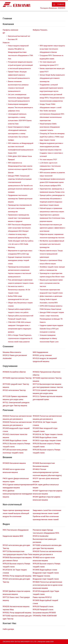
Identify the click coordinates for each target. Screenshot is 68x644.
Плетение (8, 410)
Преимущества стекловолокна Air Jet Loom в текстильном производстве (20, 208)
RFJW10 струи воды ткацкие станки (47, 440)
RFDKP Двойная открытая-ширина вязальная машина (46, 498)
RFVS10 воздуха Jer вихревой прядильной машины (45, 360)
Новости (6, 43)
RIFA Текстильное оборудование (16, 530)
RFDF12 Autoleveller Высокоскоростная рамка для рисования (44, 539)
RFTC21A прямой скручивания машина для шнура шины (45, 392)
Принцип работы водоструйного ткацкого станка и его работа (19, 311)
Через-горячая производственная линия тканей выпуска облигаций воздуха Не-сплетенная (16, 513)
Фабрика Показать (40, 30)
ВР (4, 33)
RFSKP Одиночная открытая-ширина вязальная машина (47, 492)
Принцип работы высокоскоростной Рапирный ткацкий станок (21, 317)
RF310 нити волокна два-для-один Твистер (16, 547)
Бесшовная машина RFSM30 (44, 613)
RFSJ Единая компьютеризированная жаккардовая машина (18, 486)
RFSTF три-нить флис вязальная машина (46, 480)
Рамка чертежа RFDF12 (42, 597)
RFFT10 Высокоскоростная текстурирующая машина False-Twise (18, 553)
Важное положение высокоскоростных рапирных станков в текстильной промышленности (18, 86)
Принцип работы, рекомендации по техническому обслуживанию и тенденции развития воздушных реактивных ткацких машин (52, 200)
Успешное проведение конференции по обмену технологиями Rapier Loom (49, 338)
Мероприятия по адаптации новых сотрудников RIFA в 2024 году (20, 252)
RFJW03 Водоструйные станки (45, 437)
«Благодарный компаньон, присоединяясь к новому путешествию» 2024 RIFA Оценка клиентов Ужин (20, 119)
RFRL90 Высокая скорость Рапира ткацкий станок (46, 451)
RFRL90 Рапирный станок (43, 610)
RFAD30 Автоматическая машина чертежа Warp (16, 608)
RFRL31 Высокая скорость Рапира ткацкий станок (16, 445)
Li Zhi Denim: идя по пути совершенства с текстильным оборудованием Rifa (50, 166)
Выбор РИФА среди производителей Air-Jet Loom (18, 298)
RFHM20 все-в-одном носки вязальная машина (14, 471)
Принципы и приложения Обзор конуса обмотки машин (51, 262)
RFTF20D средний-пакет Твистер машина (16, 386)
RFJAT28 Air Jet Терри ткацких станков (45, 424)
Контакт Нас (10, 623)
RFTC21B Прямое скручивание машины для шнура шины (15, 398)
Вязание (7, 457)
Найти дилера (8, 629)
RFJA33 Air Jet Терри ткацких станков (48, 434)
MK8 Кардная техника (41, 576)
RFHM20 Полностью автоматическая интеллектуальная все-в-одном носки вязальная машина (48, 585)
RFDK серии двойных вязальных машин (46, 486)
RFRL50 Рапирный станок (43, 606)
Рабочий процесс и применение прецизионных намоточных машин (52, 210)
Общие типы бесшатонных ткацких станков (20, 304)
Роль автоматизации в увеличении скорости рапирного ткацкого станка (21, 282)
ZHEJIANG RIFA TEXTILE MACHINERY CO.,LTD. (20, 642)
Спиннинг (8, 346)
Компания (8, 24)
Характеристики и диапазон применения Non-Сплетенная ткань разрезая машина (52, 218)
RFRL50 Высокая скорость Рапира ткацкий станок (46, 445)
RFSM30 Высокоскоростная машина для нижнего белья (17, 559)
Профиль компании (10, 30)
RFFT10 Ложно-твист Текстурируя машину (16, 599)
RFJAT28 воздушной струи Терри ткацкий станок (46, 593)
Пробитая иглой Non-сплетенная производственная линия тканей (46, 518)
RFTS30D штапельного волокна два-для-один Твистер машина (47, 547)
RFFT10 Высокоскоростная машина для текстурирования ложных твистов (48, 386)
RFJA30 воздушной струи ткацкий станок (16, 430)
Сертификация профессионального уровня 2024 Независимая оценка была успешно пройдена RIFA (52, 182)
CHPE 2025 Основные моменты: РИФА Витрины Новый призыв (51, 308)
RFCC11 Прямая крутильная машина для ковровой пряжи (47, 398)
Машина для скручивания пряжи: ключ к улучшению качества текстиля (51, 283)
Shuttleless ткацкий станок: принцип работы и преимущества (52, 269)
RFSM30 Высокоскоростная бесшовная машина (44, 465)
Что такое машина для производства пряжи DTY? (49, 64)
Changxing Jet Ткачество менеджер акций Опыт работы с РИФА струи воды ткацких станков (52, 137)
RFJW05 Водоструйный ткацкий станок (45, 602)
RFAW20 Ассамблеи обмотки (14, 372)
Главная (61, 4)
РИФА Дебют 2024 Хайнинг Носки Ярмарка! (20, 158)
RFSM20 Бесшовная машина (14, 463)
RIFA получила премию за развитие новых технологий (52, 174)
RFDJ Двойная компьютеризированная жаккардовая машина (17, 494)
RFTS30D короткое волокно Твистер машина (47, 380)
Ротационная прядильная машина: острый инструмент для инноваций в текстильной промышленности (20, 65)
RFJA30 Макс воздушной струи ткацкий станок (45, 430)
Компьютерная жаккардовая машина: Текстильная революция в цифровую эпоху (20, 107)
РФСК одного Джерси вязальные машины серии (16, 480)
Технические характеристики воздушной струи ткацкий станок (51, 291)
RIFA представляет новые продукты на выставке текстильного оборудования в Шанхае (52, 49)
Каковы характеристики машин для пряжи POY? (52, 70)
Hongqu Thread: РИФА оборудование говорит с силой (51, 106)
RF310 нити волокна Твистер (14, 390)
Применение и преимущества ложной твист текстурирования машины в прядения (19, 218)
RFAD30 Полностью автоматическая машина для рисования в (17, 424)
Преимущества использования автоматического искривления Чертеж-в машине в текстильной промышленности (20, 272)
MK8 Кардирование (40, 352)
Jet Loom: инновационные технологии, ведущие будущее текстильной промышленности (19, 98)
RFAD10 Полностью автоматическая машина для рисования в (17, 418)
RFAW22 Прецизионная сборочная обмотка (47, 373)
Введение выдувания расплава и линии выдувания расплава (51, 145)
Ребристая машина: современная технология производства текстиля (52, 236)
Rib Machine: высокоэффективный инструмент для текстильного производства (52, 244)
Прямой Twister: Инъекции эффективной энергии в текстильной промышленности (19, 75)
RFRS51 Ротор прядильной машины (17, 576)
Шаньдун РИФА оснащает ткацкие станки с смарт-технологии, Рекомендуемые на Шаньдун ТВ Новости (52, 317)
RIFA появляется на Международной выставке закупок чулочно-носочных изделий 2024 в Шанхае (20, 168)
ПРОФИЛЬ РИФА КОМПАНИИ (45, 616)
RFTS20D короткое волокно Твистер (17, 378)
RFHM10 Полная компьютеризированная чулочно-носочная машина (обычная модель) (47, 472)
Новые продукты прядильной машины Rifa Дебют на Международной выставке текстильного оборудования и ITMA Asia (20, 52)
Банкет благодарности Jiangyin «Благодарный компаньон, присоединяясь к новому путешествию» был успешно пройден (19, 134)
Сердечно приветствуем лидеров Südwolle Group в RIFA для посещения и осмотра (51, 329)
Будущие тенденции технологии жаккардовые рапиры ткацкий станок (19, 260)
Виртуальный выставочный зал (19, 36)
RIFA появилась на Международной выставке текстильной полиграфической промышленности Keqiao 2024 (21, 148)
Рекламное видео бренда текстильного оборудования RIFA (46, 531)
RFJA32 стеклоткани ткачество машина (15, 436)
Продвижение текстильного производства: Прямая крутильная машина (20, 199)
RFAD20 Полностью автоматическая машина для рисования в (47, 418)
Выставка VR (13, 39)
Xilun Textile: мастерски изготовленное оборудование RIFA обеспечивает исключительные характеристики (52, 116)
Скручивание (10, 366)
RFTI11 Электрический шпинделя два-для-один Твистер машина (16, 404)
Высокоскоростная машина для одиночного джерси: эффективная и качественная (52, 228)
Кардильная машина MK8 (13, 536)
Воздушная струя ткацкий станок (46, 573)
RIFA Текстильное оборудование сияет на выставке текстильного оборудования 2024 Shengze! (20, 228)
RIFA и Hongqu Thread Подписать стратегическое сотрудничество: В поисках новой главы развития (20, 338)
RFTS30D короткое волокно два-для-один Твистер (17, 617)
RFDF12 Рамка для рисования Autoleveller (15, 357)
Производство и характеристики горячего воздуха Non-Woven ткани (52, 275)
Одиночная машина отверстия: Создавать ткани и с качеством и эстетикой (51, 153)
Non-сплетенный (12, 504)
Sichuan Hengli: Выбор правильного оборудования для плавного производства (52, 78)
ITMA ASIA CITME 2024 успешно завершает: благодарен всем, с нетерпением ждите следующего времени (20, 327)
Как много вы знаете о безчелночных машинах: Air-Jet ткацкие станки (19, 290)
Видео (6, 524)
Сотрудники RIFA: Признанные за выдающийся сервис (52, 57)
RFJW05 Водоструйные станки (15, 440)
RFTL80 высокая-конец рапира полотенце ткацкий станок (15, 451)
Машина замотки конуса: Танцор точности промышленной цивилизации (51, 254)
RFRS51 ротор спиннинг (42, 355)
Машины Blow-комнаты (12, 352)
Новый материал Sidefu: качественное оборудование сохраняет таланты (50, 127)
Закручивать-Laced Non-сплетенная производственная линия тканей (47, 512)
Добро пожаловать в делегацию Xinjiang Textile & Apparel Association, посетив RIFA (51, 299)
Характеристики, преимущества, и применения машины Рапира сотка (52, 190)
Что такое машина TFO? (48, 160)
